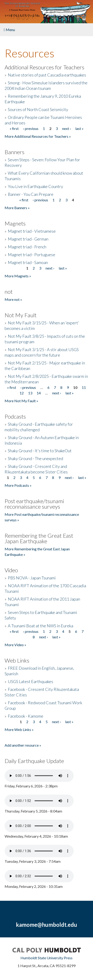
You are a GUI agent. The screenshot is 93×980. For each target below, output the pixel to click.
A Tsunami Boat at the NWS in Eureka (41, 626)
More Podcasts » (18, 485)
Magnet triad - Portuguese (32, 255)
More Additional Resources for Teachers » (38, 136)
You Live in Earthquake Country (35, 186)
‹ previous (31, 128)
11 (84, 387)
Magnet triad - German (28, 239)
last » (79, 128)
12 (22, 393)
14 (39, 393)
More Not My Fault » (21, 401)
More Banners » (17, 208)
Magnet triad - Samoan (28, 262)
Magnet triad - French (27, 247)
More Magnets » (18, 276)
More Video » (15, 645)
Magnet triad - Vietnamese (32, 231)
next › (67, 128)
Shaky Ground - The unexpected (35, 458)
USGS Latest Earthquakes (31, 681)
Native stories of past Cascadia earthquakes (47, 75)
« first (14, 128)
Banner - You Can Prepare (31, 194)
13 (30, 393)
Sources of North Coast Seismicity (38, 109)
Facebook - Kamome (26, 716)
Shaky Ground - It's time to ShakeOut (40, 451)
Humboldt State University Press (46, 958)
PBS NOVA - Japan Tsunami (32, 578)
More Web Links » (19, 729)
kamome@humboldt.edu (46, 925)
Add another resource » (23, 745)
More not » (13, 299)
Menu (9, 30)
